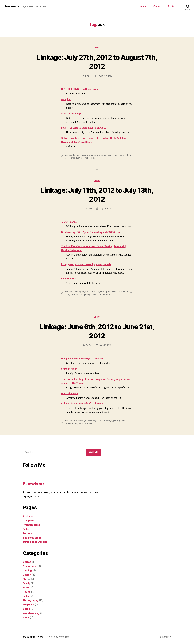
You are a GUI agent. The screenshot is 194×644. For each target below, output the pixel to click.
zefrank (127, 295)
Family (27, 583)
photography (99, 295)
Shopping (29, 605)
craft (103, 292)
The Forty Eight (32, 538)
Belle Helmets (69, 279)
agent (82, 292)
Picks (26, 529)
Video (120, 295)
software (69, 424)
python (129, 155)
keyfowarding (71, 295)
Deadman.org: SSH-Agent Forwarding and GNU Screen (92, 232)
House (27, 592)
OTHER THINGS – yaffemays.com (81, 89)
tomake (87, 158)
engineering (91, 421)
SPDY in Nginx (70, 369)
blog (78, 155)
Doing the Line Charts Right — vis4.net (83, 359)
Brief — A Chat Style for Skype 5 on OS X (85, 128)
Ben (90, 76)
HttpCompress (157, 6)
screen (109, 295)
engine (100, 155)
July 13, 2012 (105, 209)
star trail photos (70, 394)
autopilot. (66, 100)
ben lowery (12, 6)
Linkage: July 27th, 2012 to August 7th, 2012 (97, 62)
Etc (25, 579)
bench (72, 155)
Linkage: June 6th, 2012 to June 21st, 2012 (97, 331)
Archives (172, 6)
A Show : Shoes (70, 222)
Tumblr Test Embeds (36, 542)
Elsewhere (35, 484)
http (99, 421)
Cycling (27, 571)
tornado (95, 158)
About (143, 6)
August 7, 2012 (105, 76)
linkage (116, 155)
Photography (31, 600)
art (87, 292)
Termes (28, 534)
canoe (84, 155)
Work (26, 618)
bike (91, 292)
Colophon (29, 521)
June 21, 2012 (105, 346)
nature (89, 295)
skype (72, 158)
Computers (30, 566)
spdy (76, 424)
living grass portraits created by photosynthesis (87, 265)
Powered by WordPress (58, 637)
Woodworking (32, 613)
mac (123, 155)
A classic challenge (71, 114)
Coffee (27, 562)
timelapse (84, 424)
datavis (81, 421)
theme (79, 158)
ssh (114, 295)
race (67, 158)
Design (27, 575)
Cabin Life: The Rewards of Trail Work (83, 404)
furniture (108, 155)
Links (97, 48)
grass (109, 292)
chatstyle (92, 155)
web (91, 424)
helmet (115, 292)
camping (73, 421)
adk (66, 155)
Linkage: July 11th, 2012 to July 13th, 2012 (97, 194)
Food (26, 588)
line (104, 421)
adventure (74, 292)
